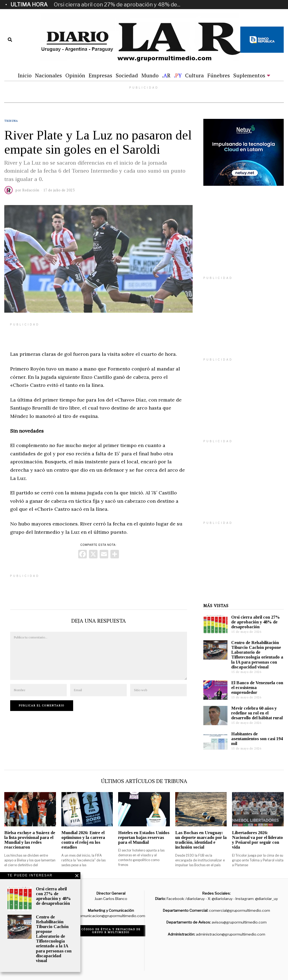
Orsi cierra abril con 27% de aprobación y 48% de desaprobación (256, 622)
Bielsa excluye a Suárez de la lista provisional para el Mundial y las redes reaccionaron (30, 840)
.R (166, 75)
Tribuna (11, 121)
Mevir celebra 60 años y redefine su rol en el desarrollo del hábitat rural (257, 713)
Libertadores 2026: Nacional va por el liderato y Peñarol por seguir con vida (257, 840)
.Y (178, 75)
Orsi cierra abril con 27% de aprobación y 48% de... (117, 5)
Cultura (195, 75)
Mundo (150, 75)
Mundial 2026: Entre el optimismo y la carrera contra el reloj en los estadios (83, 840)
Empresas (100, 75)
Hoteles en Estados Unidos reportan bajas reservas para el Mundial (144, 837)
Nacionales (48, 75)
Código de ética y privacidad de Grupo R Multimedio (111, 931)
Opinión (75, 75)
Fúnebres (219, 75)
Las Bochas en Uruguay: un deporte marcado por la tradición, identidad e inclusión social (201, 840)
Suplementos (249, 75)
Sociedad (127, 75)
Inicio (25, 75)
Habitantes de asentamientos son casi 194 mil (257, 739)
